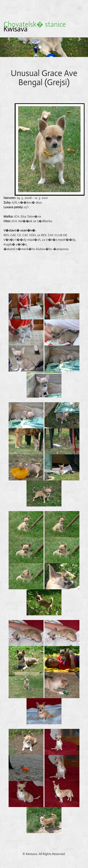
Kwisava (35, 27)
